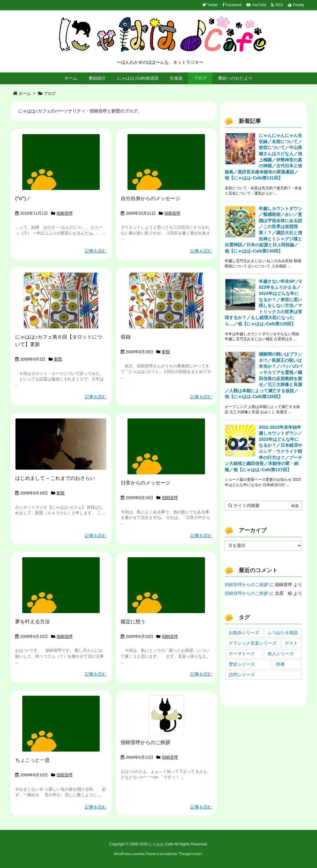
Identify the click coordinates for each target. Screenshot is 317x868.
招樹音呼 (65, 213)
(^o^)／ (23, 198)
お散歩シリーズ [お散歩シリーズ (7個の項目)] (244, 633)
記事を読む (96, 251)
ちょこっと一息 (33, 760)
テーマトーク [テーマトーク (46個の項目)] (242, 654)
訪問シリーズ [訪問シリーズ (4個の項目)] (242, 675)
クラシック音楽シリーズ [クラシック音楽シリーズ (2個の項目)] (253, 643)
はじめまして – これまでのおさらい (55, 478)
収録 (126, 337)
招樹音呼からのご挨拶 (145, 742)
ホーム (25, 93)
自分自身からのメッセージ (150, 198)
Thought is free (190, 854)
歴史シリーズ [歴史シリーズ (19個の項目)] (242, 664)
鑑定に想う (133, 622)
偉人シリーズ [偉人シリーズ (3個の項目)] (280, 654)
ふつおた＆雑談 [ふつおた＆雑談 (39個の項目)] (283, 633)
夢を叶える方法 (33, 622)
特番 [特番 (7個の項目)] (280, 664)
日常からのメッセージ (145, 483)
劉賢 (58, 359)
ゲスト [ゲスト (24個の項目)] (291, 643)
